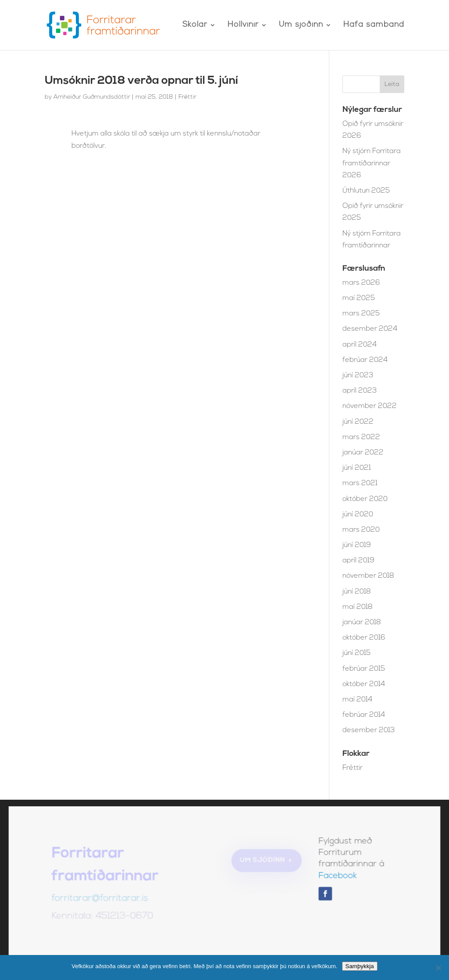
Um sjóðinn (301, 25)
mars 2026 (361, 283)
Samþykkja (360, 966)
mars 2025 (361, 314)
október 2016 (364, 638)
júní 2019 (357, 545)
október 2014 (364, 684)
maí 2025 (359, 298)
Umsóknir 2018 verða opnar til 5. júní (141, 81)
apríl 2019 (358, 561)
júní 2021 (357, 468)
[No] (438, 968)
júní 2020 (358, 515)
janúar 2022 (363, 453)
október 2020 (365, 499)
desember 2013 (369, 730)
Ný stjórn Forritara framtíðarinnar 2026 (372, 163)
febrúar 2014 (364, 715)
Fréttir (187, 97)
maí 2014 (357, 700)
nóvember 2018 (368, 576)
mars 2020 (361, 530)
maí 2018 (358, 607)
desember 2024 (370, 329)
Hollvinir (243, 25)
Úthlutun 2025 (366, 191)
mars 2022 (361, 437)
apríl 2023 (360, 391)
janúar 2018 (362, 622)
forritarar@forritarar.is (101, 899)
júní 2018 (357, 592)
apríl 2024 (360, 345)
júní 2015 (356, 653)
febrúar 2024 (365, 360)
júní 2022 (358, 422)
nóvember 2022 (370, 406)
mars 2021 (360, 483)
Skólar (195, 25)
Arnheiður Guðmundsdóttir (92, 97)
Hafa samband (374, 25)
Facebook (337, 877)
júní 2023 (358, 376)
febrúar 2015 (364, 669)
